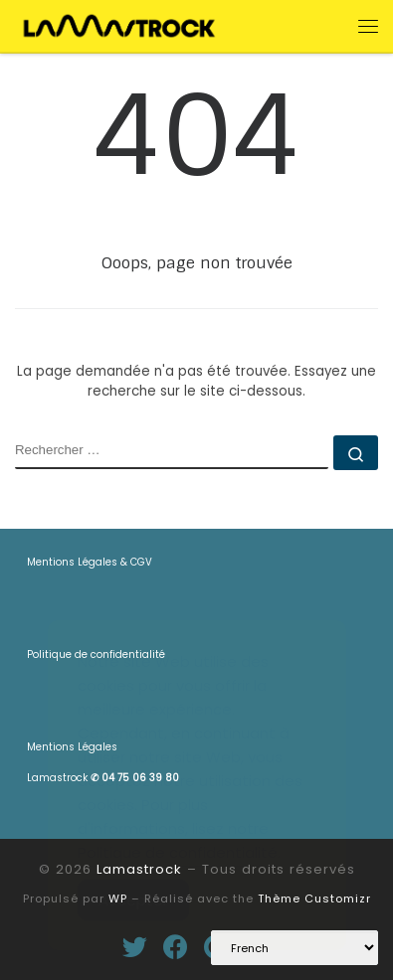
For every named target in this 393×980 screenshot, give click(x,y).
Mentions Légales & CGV (90, 562)
